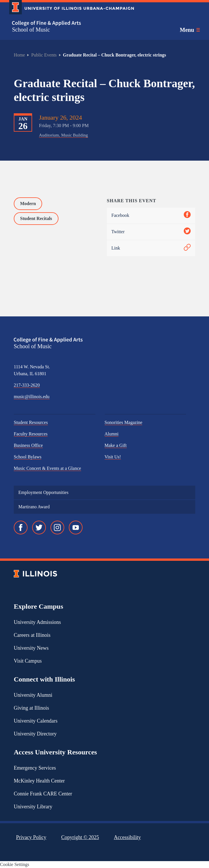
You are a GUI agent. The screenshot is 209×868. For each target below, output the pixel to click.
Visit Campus (28, 661)
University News (31, 648)
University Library (33, 807)
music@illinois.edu (32, 397)
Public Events (44, 55)
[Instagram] (57, 528)
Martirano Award (34, 507)
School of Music (31, 30)
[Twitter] (39, 528)
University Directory (35, 734)
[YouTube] (76, 528)
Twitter (151, 232)
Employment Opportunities (43, 492)
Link (151, 248)
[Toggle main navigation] (190, 30)
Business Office (28, 445)
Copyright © (80, 837)
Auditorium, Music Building (64, 135)
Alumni (112, 434)
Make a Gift (116, 445)
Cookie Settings (15, 864)
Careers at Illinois (32, 635)
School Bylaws (28, 457)
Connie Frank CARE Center (43, 794)
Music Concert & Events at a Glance (47, 468)
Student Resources (31, 422)
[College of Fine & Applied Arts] (69, 23)
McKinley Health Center (39, 781)
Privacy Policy (31, 837)
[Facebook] (21, 528)
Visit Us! (113, 457)
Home (19, 55)
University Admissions (37, 622)
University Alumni (33, 695)
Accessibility (127, 837)
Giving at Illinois (31, 708)
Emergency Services (35, 768)
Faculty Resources (31, 434)
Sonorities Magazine (124, 422)
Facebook (151, 216)
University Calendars (36, 721)
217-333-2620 (27, 385)
